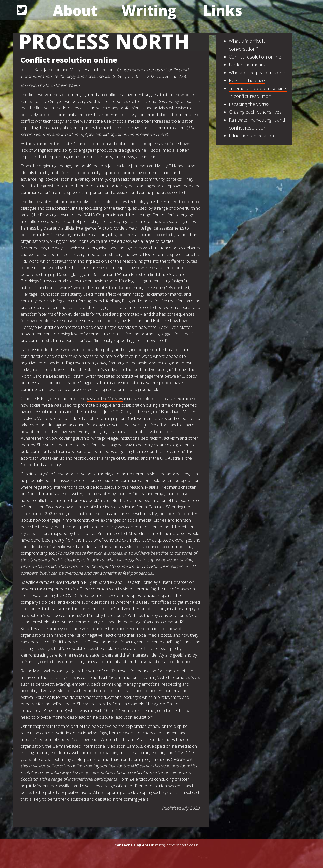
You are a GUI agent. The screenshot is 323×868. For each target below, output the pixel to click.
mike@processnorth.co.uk (177, 845)
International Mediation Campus (112, 746)
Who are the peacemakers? (257, 73)
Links (223, 10)
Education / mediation (251, 136)
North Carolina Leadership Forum (52, 376)
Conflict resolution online (255, 57)
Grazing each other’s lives (255, 112)
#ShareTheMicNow (105, 398)
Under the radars (247, 65)
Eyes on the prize (247, 80)
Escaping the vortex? (250, 104)
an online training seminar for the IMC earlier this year (117, 766)
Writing (149, 10)
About (75, 10)
